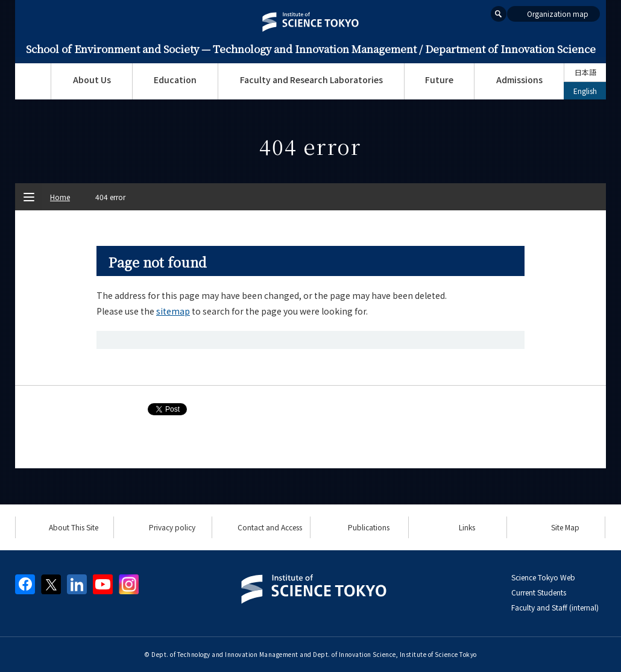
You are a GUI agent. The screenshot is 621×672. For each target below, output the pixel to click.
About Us (92, 80)
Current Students (539, 592)
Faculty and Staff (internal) (555, 607)
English (585, 91)
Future (439, 80)
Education (175, 80)
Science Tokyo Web (543, 577)
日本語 (585, 72)
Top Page (33, 81)
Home (60, 197)
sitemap (173, 311)
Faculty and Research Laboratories (311, 80)
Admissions (519, 80)
